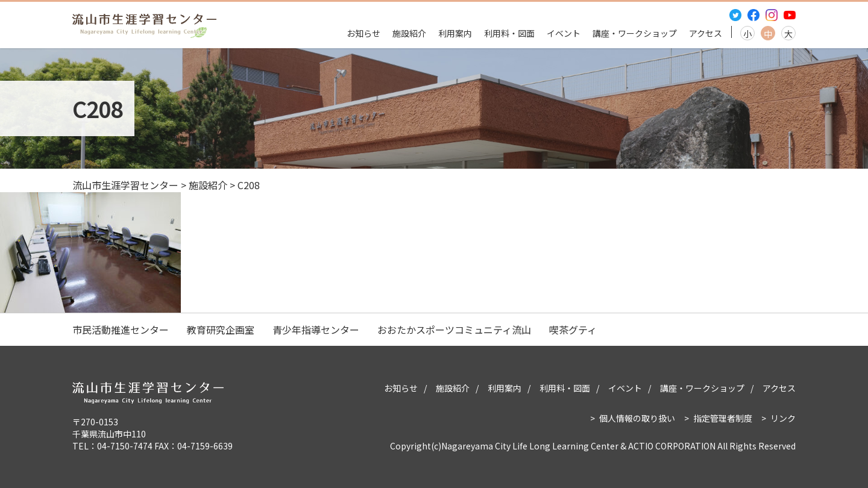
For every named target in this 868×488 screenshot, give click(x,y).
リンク (783, 418)
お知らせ (363, 33)
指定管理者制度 (723, 418)
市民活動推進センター (121, 330)
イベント (564, 33)
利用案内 (455, 33)
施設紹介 (409, 33)
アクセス (706, 33)
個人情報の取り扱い (637, 418)
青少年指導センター (316, 330)
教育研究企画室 (221, 330)
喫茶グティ (573, 330)
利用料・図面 (509, 33)
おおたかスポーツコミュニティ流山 (454, 330)
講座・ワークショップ (635, 33)
